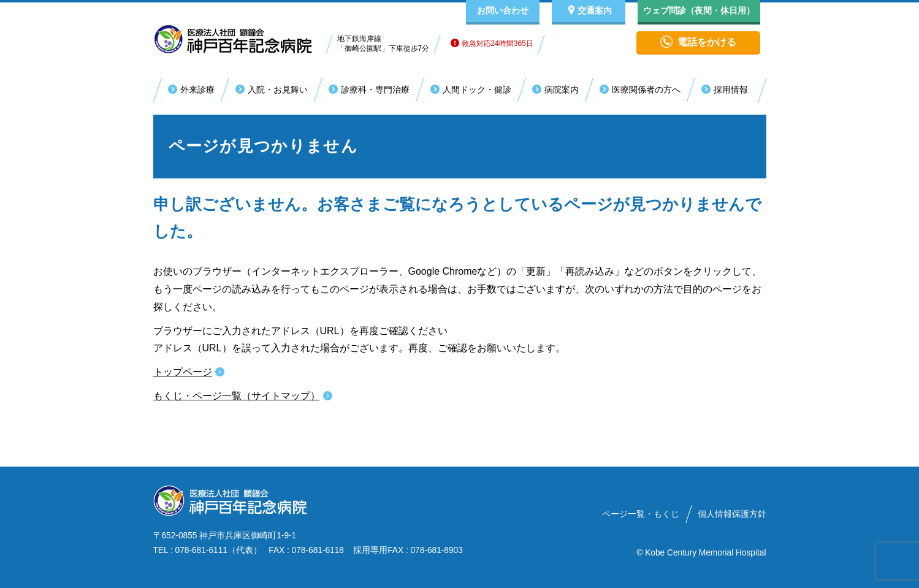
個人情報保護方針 (732, 514)
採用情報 (731, 90)
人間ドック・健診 (477, 90)
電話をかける (707, 42)
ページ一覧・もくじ (641, 514)
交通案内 (595, 10)
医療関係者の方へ (646, 90)
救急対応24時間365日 (492, 44)
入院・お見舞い (278, 90)
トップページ (183, 372)
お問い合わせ (503, 10)
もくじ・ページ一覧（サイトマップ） (237, 396)
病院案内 (562, 90)
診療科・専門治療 (375, 90)
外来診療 (197, 90)
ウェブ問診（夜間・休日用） (699, 10)
